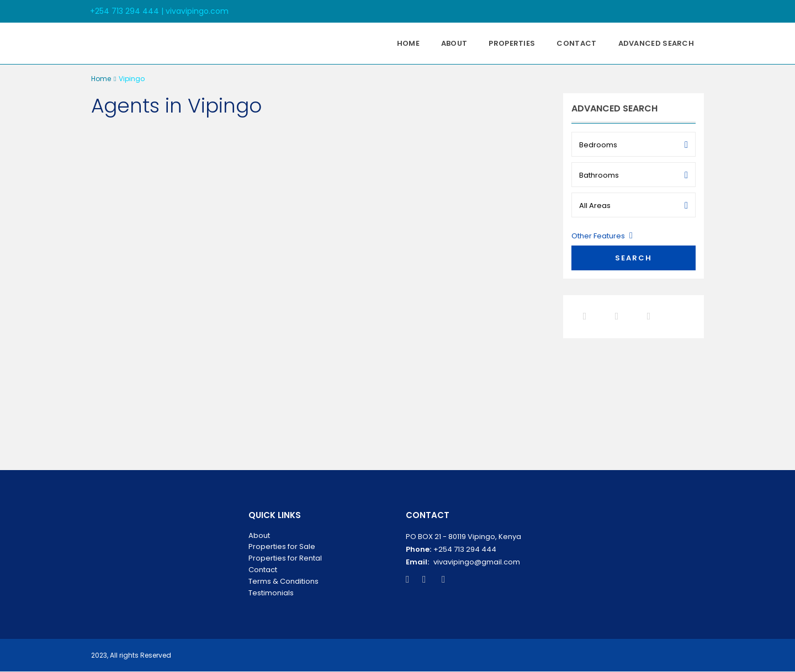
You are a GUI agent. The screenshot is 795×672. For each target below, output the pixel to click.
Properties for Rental (285, 558)
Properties (512, 43)
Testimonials (271, 593)
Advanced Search (656, 43)
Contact (576, 43)
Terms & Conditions (283, 581)
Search (634, 258)
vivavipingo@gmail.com (477, 562)
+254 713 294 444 (465, 549)
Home (408, 43)
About (454, 43)
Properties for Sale (282, 546)
